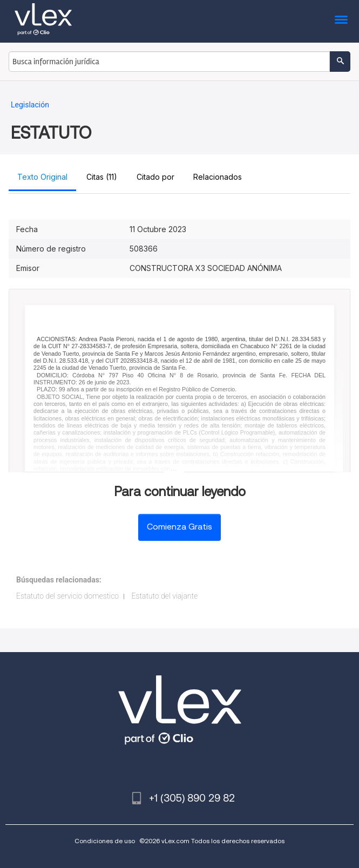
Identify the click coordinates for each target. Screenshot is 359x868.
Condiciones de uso (105, 841)
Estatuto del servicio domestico (67, 596)
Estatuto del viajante (165, 596)
